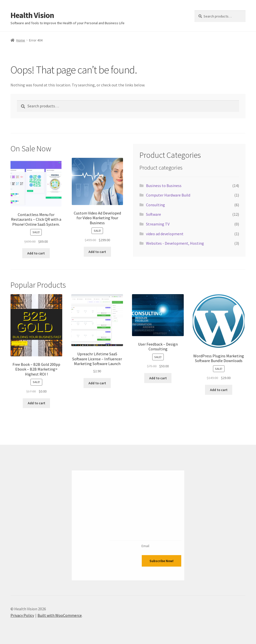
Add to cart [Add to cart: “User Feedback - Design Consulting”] (158, 378)
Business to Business (164, 186)
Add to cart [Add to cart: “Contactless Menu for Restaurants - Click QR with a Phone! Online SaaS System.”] (36, 253)
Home (21, 40)
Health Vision (32, 15)
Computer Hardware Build (168, 195)
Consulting (155, 205)
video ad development (165, 234)
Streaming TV (158, 224)
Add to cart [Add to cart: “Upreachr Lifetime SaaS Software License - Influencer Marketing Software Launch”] (97, 383)
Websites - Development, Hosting (175, 243)
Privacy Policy (22, 615)
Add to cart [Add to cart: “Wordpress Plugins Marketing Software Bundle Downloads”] (219, 390)
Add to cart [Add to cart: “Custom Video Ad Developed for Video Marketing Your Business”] (97, 252)
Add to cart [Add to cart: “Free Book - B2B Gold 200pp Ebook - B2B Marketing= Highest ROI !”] (36, 403)
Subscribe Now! (161, 561)
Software (153, 214)
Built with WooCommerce (60, 615)
